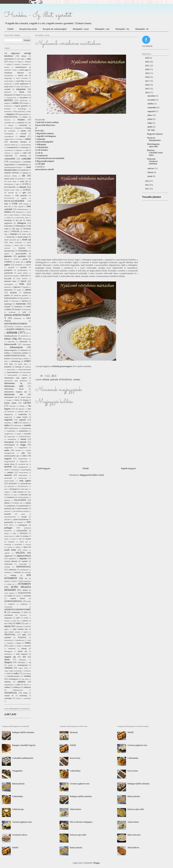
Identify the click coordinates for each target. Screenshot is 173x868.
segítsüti (25, 561)
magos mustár (22, 417)
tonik (29, 640)
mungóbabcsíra (23, 467)
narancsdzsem (23, 473)
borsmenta (8, 111)
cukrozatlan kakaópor (18, 142)
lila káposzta (20, 409)
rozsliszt (10, 547)
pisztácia (20, 522)
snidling (13, 575)
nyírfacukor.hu (26, 483)
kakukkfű (13, 293)
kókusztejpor (27, 345)
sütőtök (25, 590)
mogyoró (8, 459)
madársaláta (23, 414)
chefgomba (18, 128)
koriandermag (17, 359)
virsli (9, 673)
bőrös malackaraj (19, 111)
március (151, 168)
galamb (7, 254)
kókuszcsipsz (27, 339)
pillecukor (8, 520)
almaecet (11, 62)
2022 (147, 62)
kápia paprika (24, 298)
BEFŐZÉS (9, 100)
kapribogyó (8, 304)
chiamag (28, 128)
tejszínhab (19, 626)
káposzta (25, 301)
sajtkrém (7, 553)
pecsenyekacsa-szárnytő (21, 511)
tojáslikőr (8, 637)
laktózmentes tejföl (14, 386)
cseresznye (24, 147)
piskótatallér (9, 522)
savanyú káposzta (11, 561)
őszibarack (11, 497)
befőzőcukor (23, 100)
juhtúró (28, 290)
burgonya (10, 114)
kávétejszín (27, 310)
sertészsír (17, 572)
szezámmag (16, 612)
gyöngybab (8, 270)
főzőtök (26, 232)
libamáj (22, 406)
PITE (29, 522)
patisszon (7, 511)
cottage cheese (9, 139)
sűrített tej (11, 584)
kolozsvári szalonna (21, 353)
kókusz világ (11, 339)
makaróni (25, 423)
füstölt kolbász (23, 237)
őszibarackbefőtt (23, 497)
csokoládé (26, 159)
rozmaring (8, 545)
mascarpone (9, 442)
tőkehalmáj (12, 649)
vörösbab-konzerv (13, 676)
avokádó (7, 89)
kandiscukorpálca (11, 298)
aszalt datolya (9, 81)
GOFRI (16, 259)
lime (29, 409)
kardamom (18, 307)
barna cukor (27, 95)
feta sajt (19, 220)
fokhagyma (22, 223)
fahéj (6, 204)
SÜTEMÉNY (24, 584)
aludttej (9, 64)
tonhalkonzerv (20, 640)
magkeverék (8, 417)
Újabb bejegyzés (44, 468)
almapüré (28, 62)
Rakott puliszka (18, 784)
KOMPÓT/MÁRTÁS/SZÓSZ (15, 356)
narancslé (8, 475)
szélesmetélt (8, 607)
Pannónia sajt (18, 503)
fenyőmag (8, 220)
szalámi (10, 596)
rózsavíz (28, 545)
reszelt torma (9, 536)
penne (23, 514)
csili (27, 150)
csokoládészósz (23, 165)
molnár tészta (9, 464)
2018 (147, 77)
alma (29, 59)
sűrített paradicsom (25, 581)
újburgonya (23, 660)
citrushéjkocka (9, 136)
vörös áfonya (27, 674)
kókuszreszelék (10, 344)
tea (5, 623)
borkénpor (8, 109)
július (150, 115)
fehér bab (7, 207)
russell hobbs (10, 550)
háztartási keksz (10, 281)
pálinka (7, 503)
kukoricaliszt (27, 372)
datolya (25, 173)
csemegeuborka (12, 147)
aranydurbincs (9, 76)
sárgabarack (9, 556)
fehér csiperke (19, 207)
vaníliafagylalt (22, 665)
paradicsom (11, 506)
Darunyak (74, 732)
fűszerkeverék (9, 251)
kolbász (7, 353)
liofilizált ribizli (23, 412)
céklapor (11, 125)
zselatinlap (23, 696)
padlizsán (7, 500)
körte (11, 364)
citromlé (23, 134)
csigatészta (19, 150)
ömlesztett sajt (26, 495)
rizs (20, 539)
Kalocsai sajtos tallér (78, 835)
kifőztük (46, 380)
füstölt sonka (19, 245)
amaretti (17, 64)
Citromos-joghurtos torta (22, 822)
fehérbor (8, 212)
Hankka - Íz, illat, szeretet (38, 15)
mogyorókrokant (10, 461)
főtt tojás (16, 229)
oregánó (7, 492)
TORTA (28, 643)
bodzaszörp (8, 106)
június (150, 119)
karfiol (29, 307)
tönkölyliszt (8, 654)
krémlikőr (8, 367)
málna (7, 425)
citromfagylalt (9, 134)
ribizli (6, 539)
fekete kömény (14, 215)
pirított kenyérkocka (21, 519)
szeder (29, 601)
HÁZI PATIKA (22, 279)
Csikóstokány (17, 796)
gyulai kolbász (23, 273)
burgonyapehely (23, 114)
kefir (24, 312)
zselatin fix (9, 696)
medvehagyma (10, 445)
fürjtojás (14, 234)
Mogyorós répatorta (155, 134)
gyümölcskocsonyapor (11, 276)
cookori (22, 136)
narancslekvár (23, 475)
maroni (23, 439)
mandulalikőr (11, 431)
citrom (23, 131)
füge (6, 234)
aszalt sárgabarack (21, 84)
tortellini (11, 646)
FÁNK (15, 204)
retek (17, 536)
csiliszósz (7, 153)
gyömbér (24, 267)
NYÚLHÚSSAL (66, 380)
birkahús (26, 103)
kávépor (18, 309)
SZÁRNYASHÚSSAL (13, 601)
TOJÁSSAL (22, 637)
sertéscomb (8, 564)
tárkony (25, 621)
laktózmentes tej (13, 383)
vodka (16, 673)
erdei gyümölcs (21, 195)
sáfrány (25, 550)
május (150, 123)
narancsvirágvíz (9, 481)
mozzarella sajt (23, 464)
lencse (17, 400)
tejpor (27, 623)
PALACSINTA (20, 500)
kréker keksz (23, 364)
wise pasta (25, 679)
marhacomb (11, 437)
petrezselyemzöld (10, 517)
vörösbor (77, 380)
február (151, 172)
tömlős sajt (22, 651)
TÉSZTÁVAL (10, 635)
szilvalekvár (9, 615)
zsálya (25, 693)
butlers (25, 117)
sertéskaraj (12, 570)
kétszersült (27, 327)
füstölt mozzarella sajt (12, 240)
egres (18, 184)
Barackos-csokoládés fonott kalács (155, 153)
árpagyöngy (8, 78)
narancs (10, 472)
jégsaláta (26, 287)
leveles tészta (10, 403)
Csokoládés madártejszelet (23, 758)
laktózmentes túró (14, 394)
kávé (9, 309)
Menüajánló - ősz (122, 29)
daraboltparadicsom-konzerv (13, 167)
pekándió (8, 514)
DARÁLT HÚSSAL (12, 173)
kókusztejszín (16, 347)
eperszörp (7, 196)
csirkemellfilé (10, 159)
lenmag (25, 400)
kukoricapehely (12, 375)
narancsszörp (23, 478)
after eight (21, 59)
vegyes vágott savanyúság (13, 671)
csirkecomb (8, 156)
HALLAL (25, 276)
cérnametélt (23, 125)
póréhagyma (23, 525)
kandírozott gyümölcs (21, 295)
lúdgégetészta (9, 414)
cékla (29, 123)
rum (25, 547)
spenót (14, 581)
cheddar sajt (8, 128)
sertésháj (7, 567)
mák (16, 423)
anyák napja (24, 70)
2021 (147, 66)
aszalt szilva (9, 87)
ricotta (14, 539)
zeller (18, 685)
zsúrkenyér (27, 698)
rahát (14, 533)
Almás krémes (76, 809)
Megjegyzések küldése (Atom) (92, 475)
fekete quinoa (27, 215)
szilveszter (23, 615)
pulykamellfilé (22, 531)
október (151, 104)
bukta (29, 111)
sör (26, 578)
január (150, 176)
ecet (29, 179)
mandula (27, 425)
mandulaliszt (23, 431)
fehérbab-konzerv (23, 209)
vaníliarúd (8, 668)
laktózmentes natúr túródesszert (16, 381)
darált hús (25, 170)
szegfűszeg (24, 604)
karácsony (21, 304)
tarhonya (7, 621)
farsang (26, 204)
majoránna (8, 423)
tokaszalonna (8, 640)
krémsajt (18, 367)
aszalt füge (20, 81)
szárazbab (27, 596)
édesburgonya (9, 184)
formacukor (8, 226)
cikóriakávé (12, 131)
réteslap (25, 536)
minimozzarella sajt (12, 456)
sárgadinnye (12, 559)
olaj (5, 489)
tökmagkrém (8, 651)
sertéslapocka (24, 570)
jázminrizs (8, 287)
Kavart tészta (75, 758)
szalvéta (18, 596)
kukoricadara (11, 370)
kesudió (11, 327)
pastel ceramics (23, 508)
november (152, 100)
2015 (147, 89)
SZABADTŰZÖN (24, 593)
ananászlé (7, 70)
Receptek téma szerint (28, 29)
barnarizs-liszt (11, 98)
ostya (15, 495)
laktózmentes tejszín (14, 389)
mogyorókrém (23, 459)
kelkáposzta (18, 318)
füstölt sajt (27, 240)
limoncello (11, 412)
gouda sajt (19, 262)
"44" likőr (151, 130)
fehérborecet (20, 212)
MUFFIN (8, 467)
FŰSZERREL (23, 251)
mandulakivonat (26, 428)
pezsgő (24, 517)
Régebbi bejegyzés (129, 468)
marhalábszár (12, 439)
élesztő (23, 187)
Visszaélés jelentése (152, 197)
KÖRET (28, 361)
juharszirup (8, 290)
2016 (147, 85)
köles (6, 361)
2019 (147, 73)
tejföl (18, 623)
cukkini (28, 139)
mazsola (23, 442)
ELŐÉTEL (27, 190)
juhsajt (19, 290)
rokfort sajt (23, 542)
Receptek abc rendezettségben (55, 29)
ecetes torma (12, 181)
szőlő (18, 618)
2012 (147, 185)
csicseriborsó (8, 150)
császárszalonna (26, 145)
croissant (19, 139)
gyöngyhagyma (23, 270)
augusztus (152, 111)
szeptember (152, 107)
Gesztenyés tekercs (20, 835)
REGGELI (24, 533)
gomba (25, 259)
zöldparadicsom (18, 690)
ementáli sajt (13, 193)
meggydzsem (9, 448)
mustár (6, 470)
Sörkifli (15, 848)
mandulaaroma (13, 428)
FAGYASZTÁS (9, 198)
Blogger (97, 863)
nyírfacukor (13, 483)
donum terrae (9, 179)
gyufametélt (9, 273)
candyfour (21, 122)
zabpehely (21, 682)
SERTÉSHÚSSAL (24, 567)
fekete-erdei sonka (22, 218)
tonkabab (10, 643)
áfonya (24, 56)
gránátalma (19, 265)
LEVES (27, 403)
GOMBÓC (8, 262)
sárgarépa (23, 558)
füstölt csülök (26, 234)
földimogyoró (20, 226)
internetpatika (9, 284)
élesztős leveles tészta (12, 190)
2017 (147, 81)
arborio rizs (23, 75)
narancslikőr (8, 478)
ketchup (19, 327)
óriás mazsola (18, 492)
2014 (147, 93)
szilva (26, 612)
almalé (20, 62)
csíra (25, 153)
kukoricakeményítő (25, 370)
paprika (28, 503)
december (152, 96)
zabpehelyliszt (9, 685)
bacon (22, 92)
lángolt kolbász (26, 397)
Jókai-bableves (133, 848)
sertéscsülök (23, 564)
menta (7, 450)
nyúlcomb (54, 380)
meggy (23, 445)
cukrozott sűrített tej (11, 145)
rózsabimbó (18, 545)
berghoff (7, 103)
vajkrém (10, 665)
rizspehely (11, 542)
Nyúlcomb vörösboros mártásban (152, 161)
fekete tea (10, 218)
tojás (24, 635)
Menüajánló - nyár (102, 29)
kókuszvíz (24, 350)
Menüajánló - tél (142, 29)
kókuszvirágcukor (11, 350)
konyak (7, 358)
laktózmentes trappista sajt (16, 392)
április (150, 127)
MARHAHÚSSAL (25, 437)
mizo (25, 456)
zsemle (18, 698)
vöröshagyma (13, 679)
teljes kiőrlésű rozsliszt (12, 632)
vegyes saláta (23, 668)
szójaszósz (8, 618)
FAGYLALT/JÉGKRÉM (14, 201)
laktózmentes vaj (11, 397)
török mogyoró (22, 654)
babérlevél (8, 92)
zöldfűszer (27, 687)
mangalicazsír (9, 434)
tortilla (19, 646)
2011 (147, 189)
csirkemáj (23, 156)
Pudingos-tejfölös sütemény (23, 732)
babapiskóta (21, 89)
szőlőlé (26, 618)
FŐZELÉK (15, 231)
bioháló (16, 103)
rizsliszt (28, 539)
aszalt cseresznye (22, 78)
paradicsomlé (23, 506)
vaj (30, 662)
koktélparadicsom (11, 336)
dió (24, 176)
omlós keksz (25, 489)
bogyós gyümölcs (22, 106)
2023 (147, 58)
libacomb (13, 406)
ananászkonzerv (21, 67)
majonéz (23, 420)
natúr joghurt (25, 481)
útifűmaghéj (21, 662)
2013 (147, 181)
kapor (6, 301)
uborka (7, 660)
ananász (7, 67)
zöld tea (26, 685)
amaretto (26, 64)
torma (19, 643)
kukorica (28, 367)
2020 (147, 69)
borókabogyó (22, 109)
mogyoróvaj (24, 461)
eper (24, 193)
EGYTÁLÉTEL (10, 187)
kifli (30, 329)
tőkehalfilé (27, 646)
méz (23, 453)
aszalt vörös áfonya (22, 87)
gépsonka (8, 256)
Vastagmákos (17, 771)
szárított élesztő (18, 598)
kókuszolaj (23, 342)
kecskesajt (12, 312)
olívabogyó (14, 489)
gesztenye (22, 256)
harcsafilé (8, 278)
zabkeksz (8, 682)
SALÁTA (20, 553)
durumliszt (21, 179)
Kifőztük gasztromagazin (62, 366)
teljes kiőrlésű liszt (20, 629)
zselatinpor (8, 698)
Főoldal (10, 29)
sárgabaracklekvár (24, 556)
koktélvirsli (24, 336)
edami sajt (24, 181)
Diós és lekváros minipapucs (81, 822)
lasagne (9, 400)
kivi (27, 333)
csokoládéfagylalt (15, 162)
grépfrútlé (11, 267)
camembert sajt (9, 123)
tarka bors (16, 621)
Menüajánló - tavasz (81, 29)
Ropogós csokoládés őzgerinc (24, 745)
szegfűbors (11, 604)
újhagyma (8, 662)
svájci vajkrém (9, 593)
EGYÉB (25, 184)
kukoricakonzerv (13, 372)
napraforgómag (26, 470)
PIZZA (11, 525)
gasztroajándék (21, 254)
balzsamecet (9, 95)
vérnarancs (27, 671)
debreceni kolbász (11, 176)
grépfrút (28, 265)
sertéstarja (8, 572)
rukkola (18, 547)
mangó (19, 434)
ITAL (22, 284)
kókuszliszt (11, 342)
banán (18, 95)
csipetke (17, 153)
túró (24, 657)
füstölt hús (11, 237)
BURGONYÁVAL (11, 117)
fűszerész (22, 248)
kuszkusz (25, 375)
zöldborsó (17, 687)
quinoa (6, 533)
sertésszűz (28, 572)
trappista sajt (10, 657)
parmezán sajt (9, 508)
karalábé (7, 307)
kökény (26, 359)
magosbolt (8, 420)
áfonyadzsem (9, 59)
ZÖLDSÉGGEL (11, 693)
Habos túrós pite (134, 835)
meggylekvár (23, 448)
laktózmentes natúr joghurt (16, 378)
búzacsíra (7, 120)
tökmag (24, 648)
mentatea (18, 450)
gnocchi (7, 259)
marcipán (28, 434)
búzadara (21, 120)
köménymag (16, 361)
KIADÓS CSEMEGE (15, 329)
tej (11, 623)
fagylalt (24, 198)
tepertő (26, 632)
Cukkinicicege (18, 809)
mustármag (15, 470)
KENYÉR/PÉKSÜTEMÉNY (16, 324)
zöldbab (7, 687)
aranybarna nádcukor (14, 73)
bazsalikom (24, 98)
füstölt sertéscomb (16, 243)
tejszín (7, 626)
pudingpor (8, 528)
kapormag (15, 301)
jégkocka (17, 287)
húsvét (24, 281)
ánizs (15, 70)
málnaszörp (17, 425)
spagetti (7, 581)
